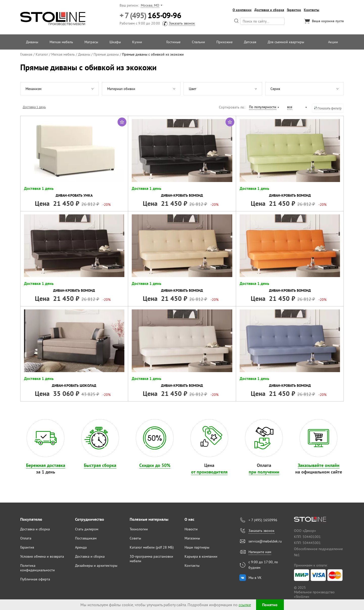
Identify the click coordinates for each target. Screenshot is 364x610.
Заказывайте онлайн (319, 465)
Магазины (192, 538)
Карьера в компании (201, 556)
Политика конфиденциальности (38, 568)
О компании (242, 10)
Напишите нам (260, 552)
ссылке (245, 605)
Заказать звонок (182, 23)
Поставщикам (86, 538)
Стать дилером (87, 529)
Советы (135, 538)
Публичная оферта (35, 579)
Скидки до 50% (155, 465)
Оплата (26, 538)
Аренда (81, 547)
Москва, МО (150, 5)
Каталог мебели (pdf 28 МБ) (152, 547)
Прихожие (224, 42)
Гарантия (27, 547)
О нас (189, 519)
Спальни (198, 42)
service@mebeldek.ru (265, 541)
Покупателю (31, 519)
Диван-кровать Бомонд (182, 195)
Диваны (32, 42)
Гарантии (294, 10)
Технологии (139, 529)
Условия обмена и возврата (42, 556)
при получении (264, 472)
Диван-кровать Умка (74, 195)
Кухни (137, 42)
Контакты (312, 10)
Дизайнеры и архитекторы (96, 566)
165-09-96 (150, 16)
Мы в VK (255, 578)
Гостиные (173, 42)
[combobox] (264, 108)
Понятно (270, 605)
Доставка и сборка (269, 10)
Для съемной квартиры (286, 42)
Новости (191, 529)
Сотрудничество (90, 519)
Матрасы (91, 42)
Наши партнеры (197, 547)
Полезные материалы (149, 519)
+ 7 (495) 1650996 (263, 520)
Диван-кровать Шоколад (74, 386)
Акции (333, 42)
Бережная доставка (46, 465)
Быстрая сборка (100, 465)
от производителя (209, 472)
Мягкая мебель (61, 42)
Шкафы (115, 42)
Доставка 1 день (34, 107)
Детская (250, 42)
